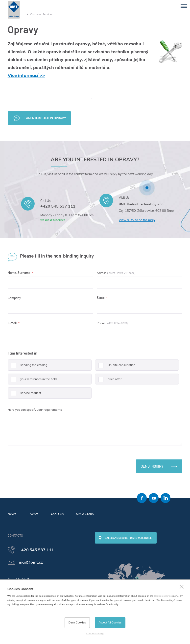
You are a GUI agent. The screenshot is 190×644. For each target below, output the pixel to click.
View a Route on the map (137, 220)
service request (24, 395)
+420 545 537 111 (58, 206)
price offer (108, 381)
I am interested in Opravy (45, 118)
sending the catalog (27, 367)
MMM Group (85, 514)
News (12, 514)
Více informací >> (26, 75)
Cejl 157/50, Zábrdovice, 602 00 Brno (146, 211)
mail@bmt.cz (31, 562)
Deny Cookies (77, 622)
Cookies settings (163, 596)
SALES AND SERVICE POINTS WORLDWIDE (128, 538)
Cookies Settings (95, 633)
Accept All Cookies (110, 622)
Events (33, 514)
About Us (57, 514)
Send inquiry (152, 466)
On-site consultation (115, 367)
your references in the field (32, 381)
